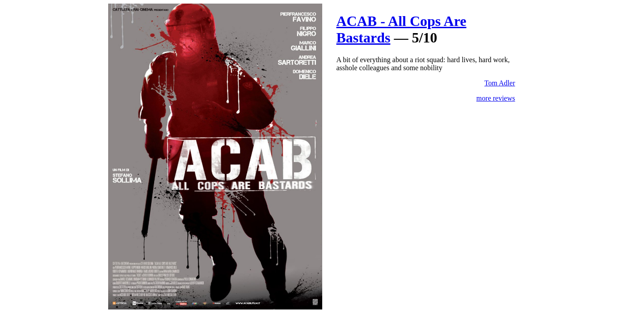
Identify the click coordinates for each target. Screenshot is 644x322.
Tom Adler (500, 83)
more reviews (496, 98)
